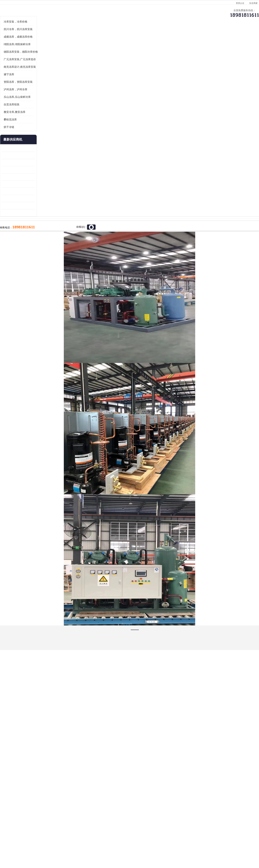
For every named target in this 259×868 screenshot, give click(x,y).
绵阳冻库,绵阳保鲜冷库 (42, 87)
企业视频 (99, 34)
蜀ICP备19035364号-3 (68, 839)
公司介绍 (129, 34)
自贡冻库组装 (36, 148)
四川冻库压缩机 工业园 (39, 242)
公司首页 (39, 34)
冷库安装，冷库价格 (40, 65)
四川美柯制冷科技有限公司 (49, 843)
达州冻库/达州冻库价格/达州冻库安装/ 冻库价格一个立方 (98, 804)
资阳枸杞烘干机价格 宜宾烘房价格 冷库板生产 (43, 227)
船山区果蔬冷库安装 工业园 (41, 220)
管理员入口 (77, 848)
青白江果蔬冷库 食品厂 (39, 191)
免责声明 (66, 848)
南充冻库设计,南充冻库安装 (44, 110)
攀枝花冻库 (35, 163)
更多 (57, 183)
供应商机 (69, 34)
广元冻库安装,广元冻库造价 (44, 103)
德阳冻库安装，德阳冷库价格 (73, 43)
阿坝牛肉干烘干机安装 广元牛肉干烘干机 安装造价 (43, 206)
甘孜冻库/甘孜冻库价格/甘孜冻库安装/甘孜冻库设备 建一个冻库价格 (146, 804)
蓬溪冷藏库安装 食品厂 (39, 234)
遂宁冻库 (33, 118)
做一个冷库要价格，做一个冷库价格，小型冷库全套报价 (182, 804)
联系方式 (218, 34)
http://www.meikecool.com (83, 712)
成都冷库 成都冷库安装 (45, 804)
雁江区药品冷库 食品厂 (39, 213)
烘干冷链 (33, 170)
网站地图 (89, 848)
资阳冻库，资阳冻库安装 (42, 125)
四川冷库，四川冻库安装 (42, 72)
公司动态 (158, 34)
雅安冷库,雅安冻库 (39, 155)
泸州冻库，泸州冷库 (40, 133)
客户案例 (188, 34)
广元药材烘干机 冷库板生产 (41, 256)
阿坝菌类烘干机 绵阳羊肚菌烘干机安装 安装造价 (43, 249)
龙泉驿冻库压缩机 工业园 (40, 199)
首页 (39, 43)
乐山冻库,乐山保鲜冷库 (42, 140)
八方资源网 (54, 848)
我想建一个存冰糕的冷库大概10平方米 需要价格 (220, 804)
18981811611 (164, 113)
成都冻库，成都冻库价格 (42, 80)
